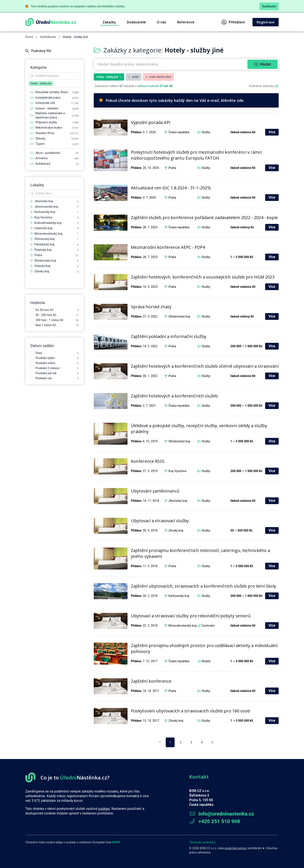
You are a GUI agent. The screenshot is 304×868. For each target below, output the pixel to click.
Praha (172, 168)
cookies (104, 809)
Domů (29, 37)
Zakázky (109, 22)
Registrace (266, 22)
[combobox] (171, 64)
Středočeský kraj (179, 316)
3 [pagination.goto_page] (191, 742)
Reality (206, 661)
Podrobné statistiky (264, 86)
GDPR (116, 842)
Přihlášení (233, 22)
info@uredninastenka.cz (222, 814)
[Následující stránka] (212, 742)
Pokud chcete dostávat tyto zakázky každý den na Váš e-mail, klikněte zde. (172, 100)
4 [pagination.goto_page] (202, 742)
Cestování (208, 626)
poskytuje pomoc (236, 848)
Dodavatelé (136, 22)
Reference (186, 22)
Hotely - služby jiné (109, 77)
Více (272, 132)
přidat (134, 77)
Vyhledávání (48, 37)
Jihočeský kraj (178, 501)
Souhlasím (269, 6)
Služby (206, 132)
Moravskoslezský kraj (183, 626)
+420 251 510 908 (215, 821)
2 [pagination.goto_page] (181, 742)
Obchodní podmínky (202, 842)
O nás (161, 22)
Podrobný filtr (38, 51)
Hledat (263, 64)
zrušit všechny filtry (158, 77)
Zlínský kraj (176, 530)
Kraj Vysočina (177, 471)
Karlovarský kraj (179, 596)
